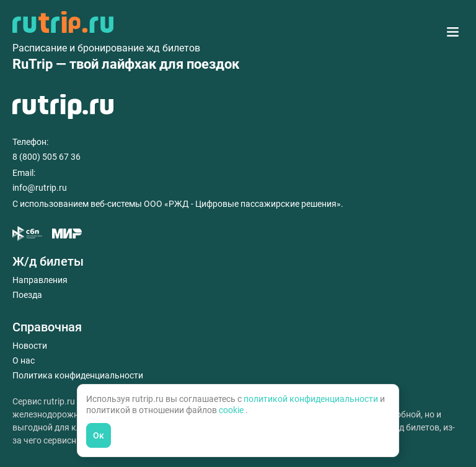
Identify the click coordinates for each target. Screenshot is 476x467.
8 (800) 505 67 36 (46, 157)
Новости (30, 346)
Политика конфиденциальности (78, 375)
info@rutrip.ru (40, 188)
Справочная (47, 327)
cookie (232, 410)
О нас (24, 360)
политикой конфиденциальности (312, 399)
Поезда (27, 295)
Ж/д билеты (48, 261)
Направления (40, 280)
